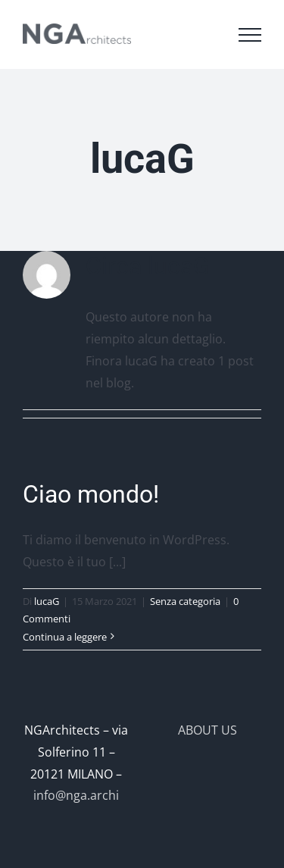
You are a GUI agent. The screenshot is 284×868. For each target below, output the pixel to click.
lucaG (47, 601)
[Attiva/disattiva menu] (250, 35)
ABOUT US (208, 730)
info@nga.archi (76, 795)
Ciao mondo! (91, 494)
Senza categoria (185, 601)
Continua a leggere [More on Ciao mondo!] (65, 637)
